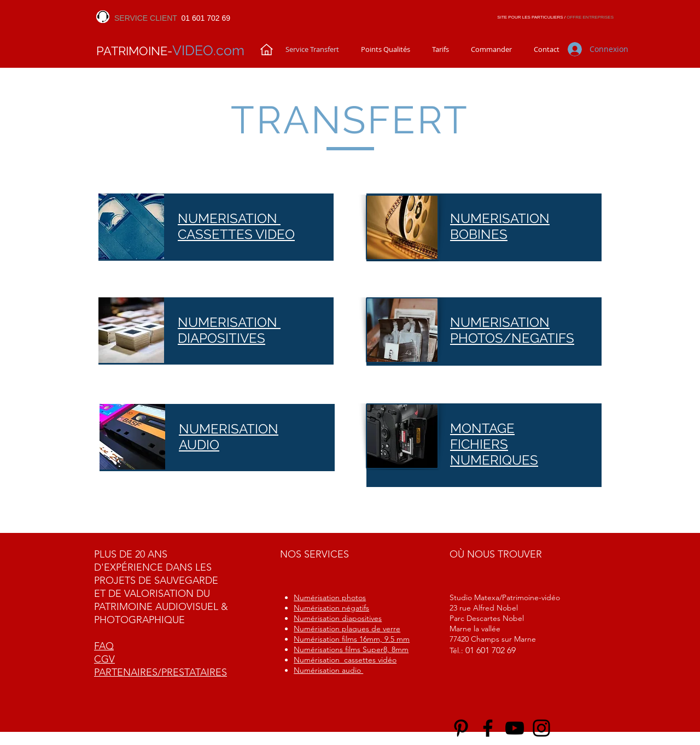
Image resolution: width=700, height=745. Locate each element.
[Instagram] (541, 728)
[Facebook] (488, 728)
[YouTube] (515, 728)
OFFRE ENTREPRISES (590, 17)
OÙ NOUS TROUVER (496, 554)
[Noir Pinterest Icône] (461, 728)
